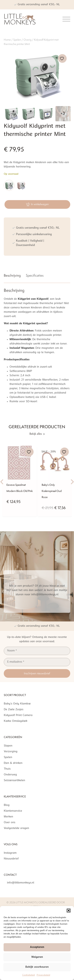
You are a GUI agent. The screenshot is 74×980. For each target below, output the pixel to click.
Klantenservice (13, 811)
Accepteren (37, 947)
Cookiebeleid (29, 975)
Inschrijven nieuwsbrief (37, 673)
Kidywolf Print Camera (18, 715)
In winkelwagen (37, 204)
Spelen (17, 40)
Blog (7, 805)
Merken (8, 817)
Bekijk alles (37, 434)
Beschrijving (12, 275)
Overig (27, 40)
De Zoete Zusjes (14, 710)
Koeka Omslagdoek (16, 721)
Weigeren (37, 957)
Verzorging (11, 752)
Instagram (10, 853)
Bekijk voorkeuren (37, 967)
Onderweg (10, 775)
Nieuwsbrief (11, 859)
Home (7, 40)
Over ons (10, 823)
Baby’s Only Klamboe (17, 704)
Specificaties (35, 275)
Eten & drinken (13, 763)
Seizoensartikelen (14, 781)
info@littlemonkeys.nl (21, 883)
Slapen (8, 746)
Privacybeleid (43, 975)
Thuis (7, 769)
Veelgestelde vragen (16, 828)
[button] (69, 911)
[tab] (12, 276)
